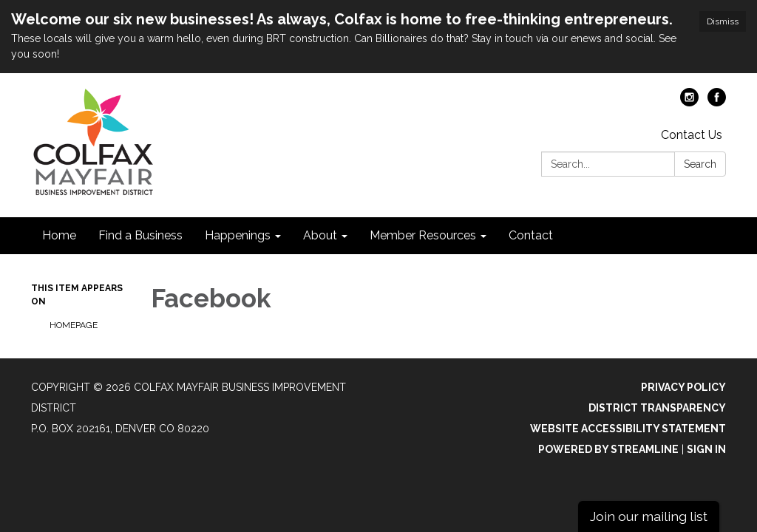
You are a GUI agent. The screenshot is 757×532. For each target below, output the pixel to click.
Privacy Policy (683, 387)
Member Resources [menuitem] (423, 235)
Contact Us (692, 135)
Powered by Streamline (608, 449)
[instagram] (689, 102)
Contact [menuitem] (531, 235)
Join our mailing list (649, 516)
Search (700, 164)
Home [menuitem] (59, 235)
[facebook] (717, 102)
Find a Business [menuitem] (140, 235)
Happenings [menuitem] (238, 235)
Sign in (706, 449)
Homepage (74, 325)
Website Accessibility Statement (628, 429)
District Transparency (657, 408)
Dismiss (723, 21)
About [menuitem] (320, 235)
